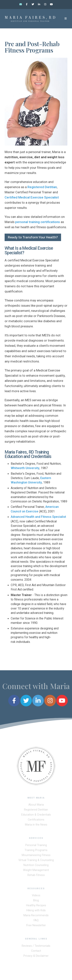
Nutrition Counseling (36, 866)
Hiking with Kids (36, 911)
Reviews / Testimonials (36, 947)
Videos (36, 896)
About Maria (36, 806)
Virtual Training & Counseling (36, 861)
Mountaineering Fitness (36, 856)
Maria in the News (36, 826)
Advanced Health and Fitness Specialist (38, 517)
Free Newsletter (36, 926)
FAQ (36, 921)
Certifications (36, 821)
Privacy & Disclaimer (36, 957)
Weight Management (36, 871)
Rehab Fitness (36, 876)
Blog (36, 901)
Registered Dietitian (42, 187)
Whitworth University (25, 468)
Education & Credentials (36, 816)
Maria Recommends (36, 916)
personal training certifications (38, 222)
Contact (36, 952)
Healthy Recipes (36, 906)
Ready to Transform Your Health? (33, 237)
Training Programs (36, 851)
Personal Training (36, 846)
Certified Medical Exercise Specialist (32, 197)
